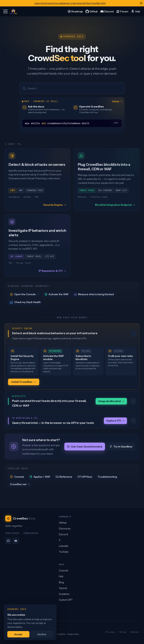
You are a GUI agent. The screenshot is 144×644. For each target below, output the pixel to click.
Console (17, 477)
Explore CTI (115, 421)
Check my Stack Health (25, 302)
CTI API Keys (85, 477)
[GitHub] (8, 541)
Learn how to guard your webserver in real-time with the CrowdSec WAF (70, 3)
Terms (123, 632)
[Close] (141, 3)
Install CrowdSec (24, 382)
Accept (18, 634)
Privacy (110, 632)
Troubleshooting (107, 477)
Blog (61, 582)
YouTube (64, 552)
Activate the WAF (56, 294)
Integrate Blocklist (111, 401)
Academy (64, 594)
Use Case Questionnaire (85, 447)
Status (134, 632)
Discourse (65, 529)
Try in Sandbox (121, 447)
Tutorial (63, 588)
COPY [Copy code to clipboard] (116, 123)
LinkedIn (64, 546)
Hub (61, 576)
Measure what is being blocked (94, 294)
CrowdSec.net (20, 484)
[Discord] (16, 541)
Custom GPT (66, 600)
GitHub (117, 101)
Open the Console (25, 294)
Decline (42, 634)
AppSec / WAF (40, 477)
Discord (63, 534)
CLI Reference (64, 477)
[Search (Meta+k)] (72, 88)
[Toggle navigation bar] (5, 11)
